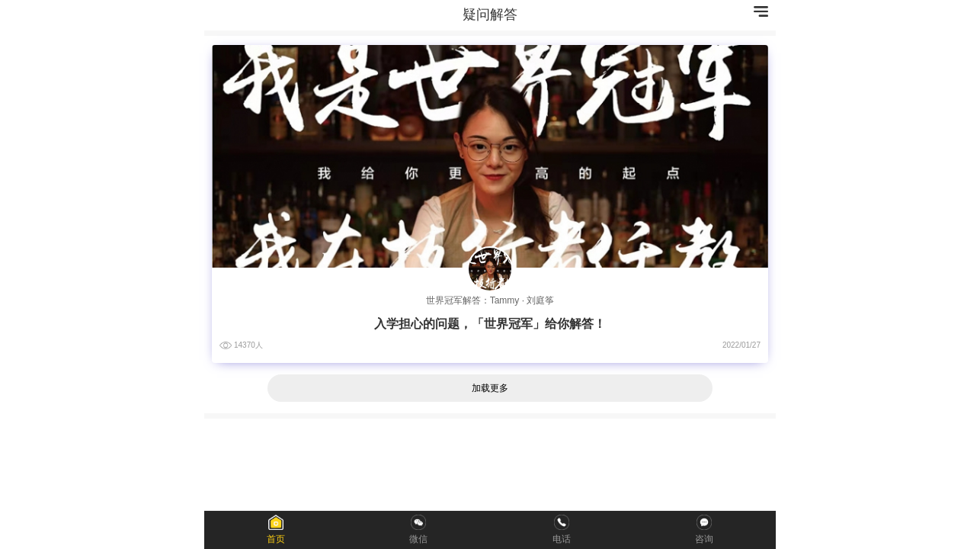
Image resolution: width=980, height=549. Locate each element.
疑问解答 (490, 14)
